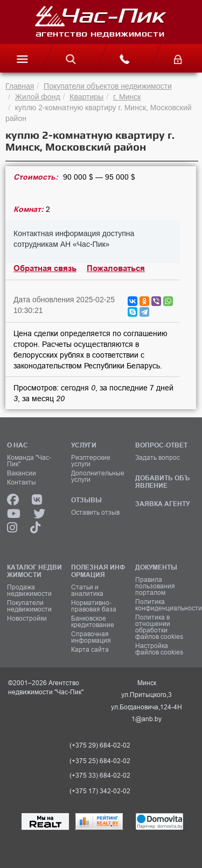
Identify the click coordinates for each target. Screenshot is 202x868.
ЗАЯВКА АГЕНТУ (162, 504)
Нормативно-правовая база (94, 606)
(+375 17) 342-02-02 (100, 791)
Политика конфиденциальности (163, 605)
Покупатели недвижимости (29, 606)
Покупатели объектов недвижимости (108, 86)
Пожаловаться (116, 268)
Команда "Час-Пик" (29, 461)
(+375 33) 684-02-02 (100, 775)
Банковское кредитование (93, 622)
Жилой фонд (38, 97)
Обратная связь (45, 268)
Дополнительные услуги (98, 476)
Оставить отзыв (95, 513)
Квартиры (86, 97)
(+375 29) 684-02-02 (100, 745)
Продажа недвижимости (29, 590)
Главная (20, 86)
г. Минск (127, 97)
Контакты (22, 482)
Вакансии (22, 473)
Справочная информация (91, 637)
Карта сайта (90, 650)
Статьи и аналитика (87, 590)
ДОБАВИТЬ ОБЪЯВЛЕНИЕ (162, 482)
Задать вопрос (158, 458)
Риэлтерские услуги (91, 461)
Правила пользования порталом (155, 586)
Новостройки (27, 618)
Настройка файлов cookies (159, 649)
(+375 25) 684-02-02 (100, 761)
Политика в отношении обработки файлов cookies (159, 627)
